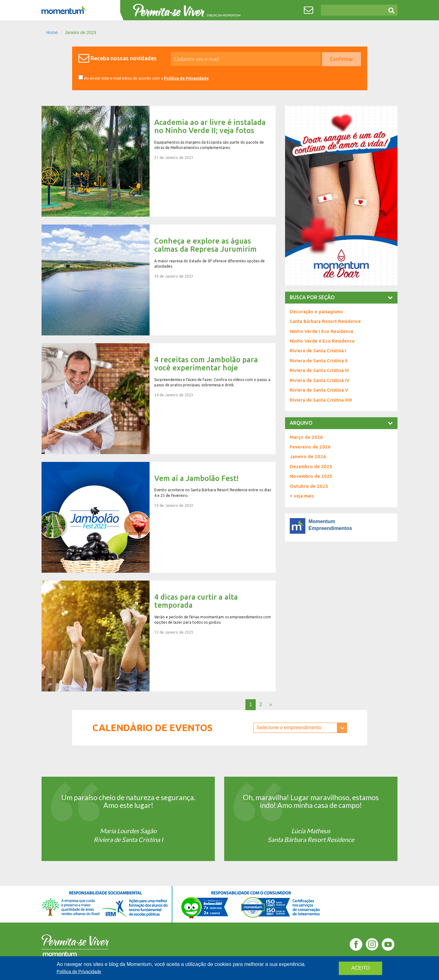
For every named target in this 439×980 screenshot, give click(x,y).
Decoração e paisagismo (316, 312)
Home (52, 32)
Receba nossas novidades (124, 58)
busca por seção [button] (341, 297)
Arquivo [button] (341, 423)
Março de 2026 (306, 437)
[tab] (341, 298)
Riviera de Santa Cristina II (319, 361)
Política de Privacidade (186, 78)
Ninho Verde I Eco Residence (322, 331)
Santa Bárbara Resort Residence (325, 321)
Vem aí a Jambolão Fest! (159, 517)
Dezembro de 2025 (311, 466)
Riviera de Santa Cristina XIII (321, 400)
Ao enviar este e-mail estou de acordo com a (144, 78)
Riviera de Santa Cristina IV (320, 380)
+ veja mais (302, 496)
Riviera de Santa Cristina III (319, 370)
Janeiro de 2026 (308, 456)
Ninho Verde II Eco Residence (322, 341)
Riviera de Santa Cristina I (318, 351)
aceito (360, 968)
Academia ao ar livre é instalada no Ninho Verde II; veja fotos (159, 161)
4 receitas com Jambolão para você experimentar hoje (159, 399)
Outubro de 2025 (309, 486)
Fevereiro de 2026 (310, 447)
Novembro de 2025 (311, 476)
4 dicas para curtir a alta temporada (159, 636)
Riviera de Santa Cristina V (319, 390)
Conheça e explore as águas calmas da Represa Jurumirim (159, 280)
